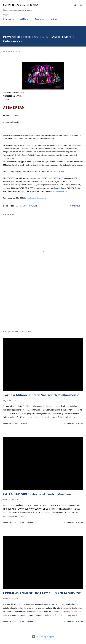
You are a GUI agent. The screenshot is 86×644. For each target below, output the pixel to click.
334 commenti (22, 423)
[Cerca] (75, 5)
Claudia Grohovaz (22, 5)
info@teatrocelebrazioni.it (36, 198)
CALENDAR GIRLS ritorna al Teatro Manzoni (37, 494)
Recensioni (40, 19)
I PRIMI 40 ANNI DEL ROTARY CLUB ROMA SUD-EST (42, 593)
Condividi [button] (75, 206)
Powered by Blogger (43, 637)
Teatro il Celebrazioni (26, 206)
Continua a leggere (73, 423)
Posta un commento (25, 522)
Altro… (54, 19)
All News (24, 19)
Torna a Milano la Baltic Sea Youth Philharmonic (41, 395)
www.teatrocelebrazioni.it (59, 191)
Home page (8, 19)
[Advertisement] (43, 303)
